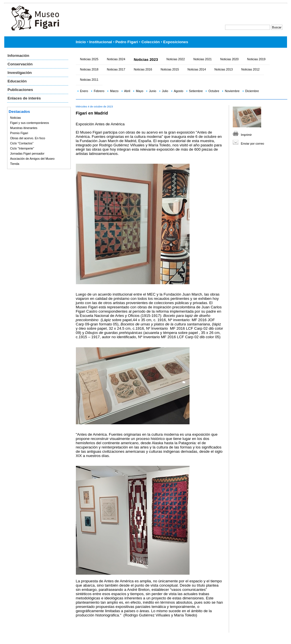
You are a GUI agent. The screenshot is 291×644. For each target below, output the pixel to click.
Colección (150, 42)
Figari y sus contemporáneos (30, 123)
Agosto (179, 91)
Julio (165, 91)
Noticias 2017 (116, 69)
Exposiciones (176, 42)
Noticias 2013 (224, 69)
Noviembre (232, 91)
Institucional (101, 42)
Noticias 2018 (89, 69)
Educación (17, 81)
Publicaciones (20, 90)
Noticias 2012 (251, 69)
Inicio (81, 42)
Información (18, 56)
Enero (84, 91)
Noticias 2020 (229, 59)
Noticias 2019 (256, 59)
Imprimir (246, 135)
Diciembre (252, 91)
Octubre (214, 91)
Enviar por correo (253, 144)
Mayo (140, 91)
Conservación (20, 64)
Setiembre (196, 91)
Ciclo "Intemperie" (22, 148)
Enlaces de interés (24, 98)
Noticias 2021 (202, 59)
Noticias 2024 (116, 59)
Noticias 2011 (89, 80)
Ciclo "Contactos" (22, 143)
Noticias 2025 (89, 59)
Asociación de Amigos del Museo (32, 159)
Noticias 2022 (176, 59)
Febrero (99, 91)
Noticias (16, 118)
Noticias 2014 (197, 69)
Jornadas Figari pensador (27, 153)
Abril (127, 91)
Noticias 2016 (143, 69)
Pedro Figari (127, 42)
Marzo (114, 91)
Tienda (15, 164)
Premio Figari (19, 133)
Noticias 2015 (170, 69)
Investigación (20, 73)
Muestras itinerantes (24, 128)
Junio (152, 91)
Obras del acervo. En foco (28, 138)
